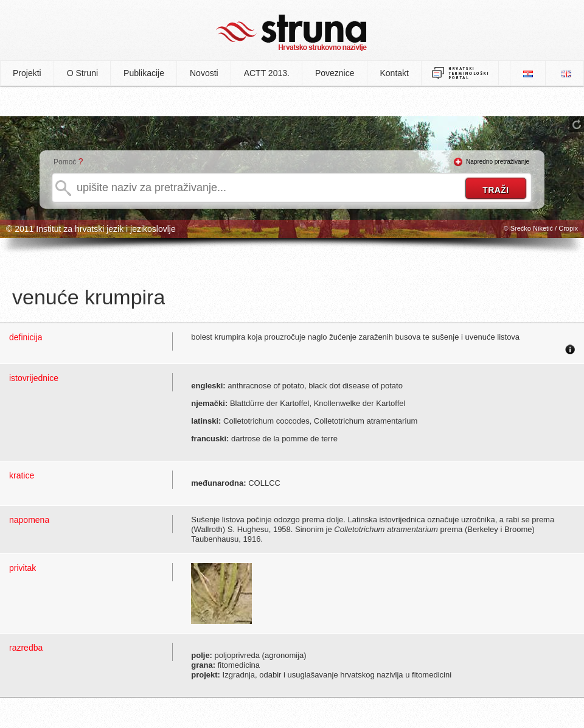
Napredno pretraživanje (498, 162)
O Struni (82, 73)
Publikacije (144, 73)
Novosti (204, 73)
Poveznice (335, 73)
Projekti (27, 73)
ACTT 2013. (267, 73)
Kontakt (395, 73)
